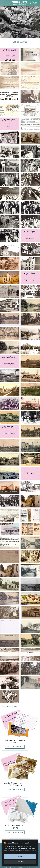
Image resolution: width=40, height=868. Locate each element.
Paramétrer (20, 862)
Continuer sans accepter (28, 851)
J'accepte (20, 857)
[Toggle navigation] (4, 2)
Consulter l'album (15, 747)
